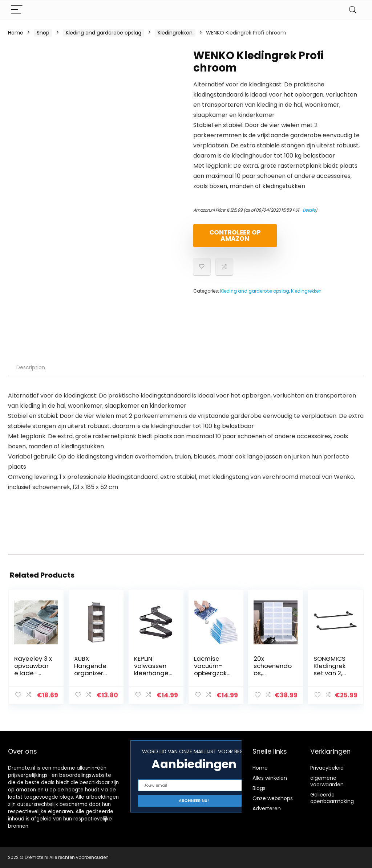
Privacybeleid (327, 768)
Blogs (259, 788)
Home (16, 33)
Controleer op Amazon (235, 235)
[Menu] (17, 10)
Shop (43, 33)
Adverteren (267, 808)
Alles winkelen (270, 778)
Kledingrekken (175, 33)
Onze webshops (273, 798)
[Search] (353, 10)
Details (309, 210)
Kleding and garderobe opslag (104, 33)
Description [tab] (31, 367)
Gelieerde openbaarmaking (332, 798)
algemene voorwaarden (327, 781)
